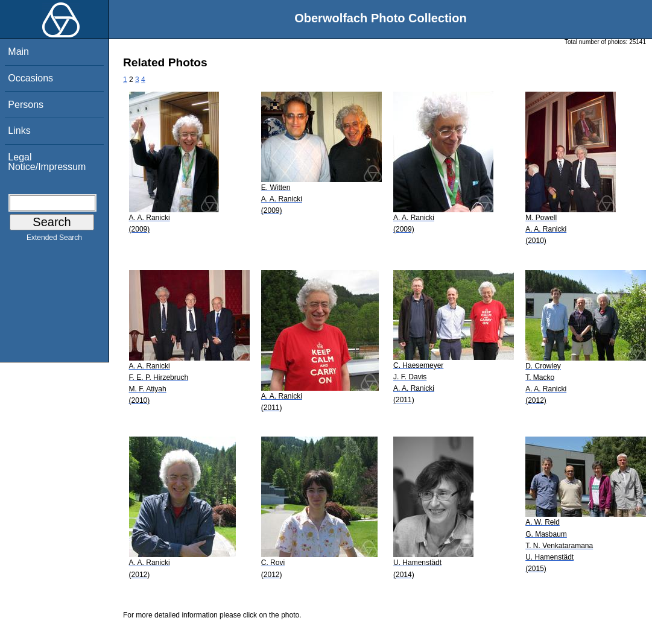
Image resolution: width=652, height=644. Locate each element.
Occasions (30, 78)
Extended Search (54, 240)
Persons (26, 105)
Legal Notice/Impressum (47, 162)
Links (19, 131)
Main (18, 52)
